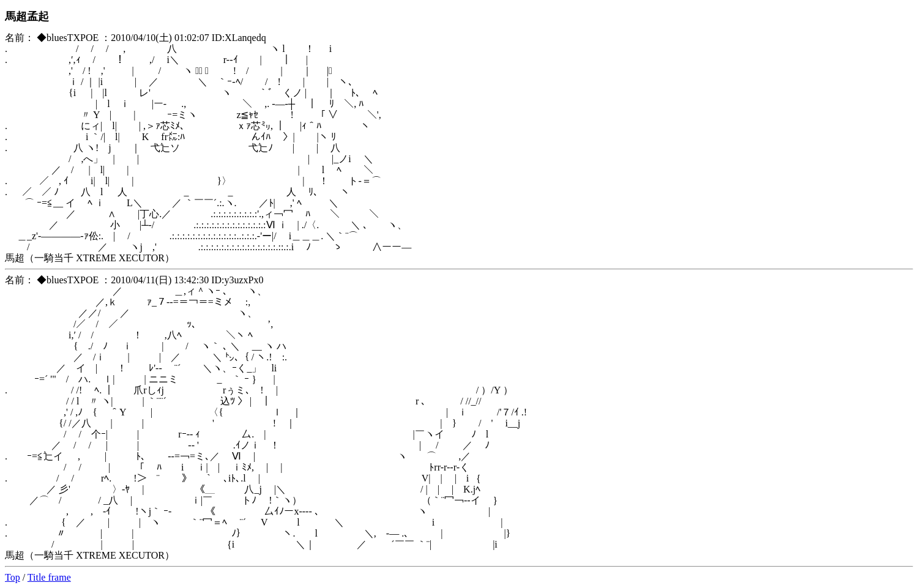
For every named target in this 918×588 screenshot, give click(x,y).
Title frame (49, 577)
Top (13, 577)
